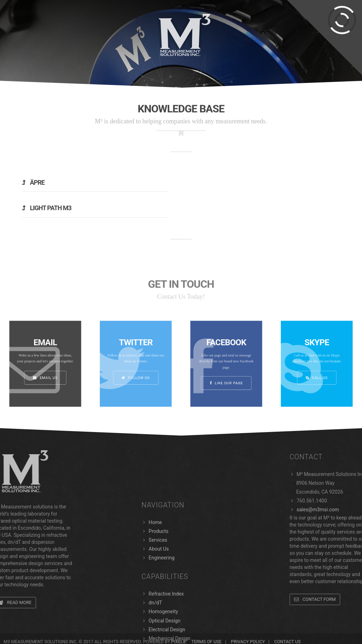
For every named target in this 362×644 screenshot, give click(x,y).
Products (34, 28)
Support (204, 4)
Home (155, 601)
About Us (287, 28)
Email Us (45, 372)
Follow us (136, 372)
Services (76, 28)
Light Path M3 (47, 208)
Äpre (33, 182)
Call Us (317, 372)
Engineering (333, 28)
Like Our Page (226, 375)
